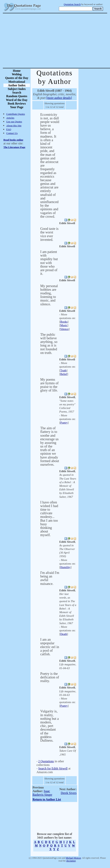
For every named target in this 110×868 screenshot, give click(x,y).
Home (17, 71)
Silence (64, 329)
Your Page (17, 107)
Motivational (17, 82)
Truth (63, 370)
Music (64, 325)
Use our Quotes (14, 122)
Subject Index (17, 89)
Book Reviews (17, 104)
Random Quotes (17, 96)
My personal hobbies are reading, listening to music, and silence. (49, 295)
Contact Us (12, 133)
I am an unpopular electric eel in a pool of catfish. (50, 647)
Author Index (17, 85)
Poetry (64, 423)
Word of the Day (17, 100)
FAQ (9, 129)
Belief (64, 374)
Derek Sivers (69, 793)
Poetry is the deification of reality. (50, 677)
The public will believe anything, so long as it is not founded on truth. (49, 344)
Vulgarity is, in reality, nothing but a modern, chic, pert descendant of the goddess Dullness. (49, 726)
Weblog (17, 74)
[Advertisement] (68, 41)
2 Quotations (46, 761)
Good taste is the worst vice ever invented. (49, 234)
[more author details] (59, 98)
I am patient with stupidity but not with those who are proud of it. (49, 263)
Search (17, 93)
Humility (65, 567)
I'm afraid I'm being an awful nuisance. (50, 578)
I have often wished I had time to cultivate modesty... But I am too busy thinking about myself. (49, 519)
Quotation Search (72, 4)
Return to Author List (47, 799)
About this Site (14, 126)
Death (64, 634)
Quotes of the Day (17, 78)
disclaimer (71, 861)
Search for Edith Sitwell (53, 768)
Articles (10, 118)
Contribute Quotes (16, 114)
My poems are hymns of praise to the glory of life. (49, 385)
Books (64, 322)
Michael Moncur (73, 858)
